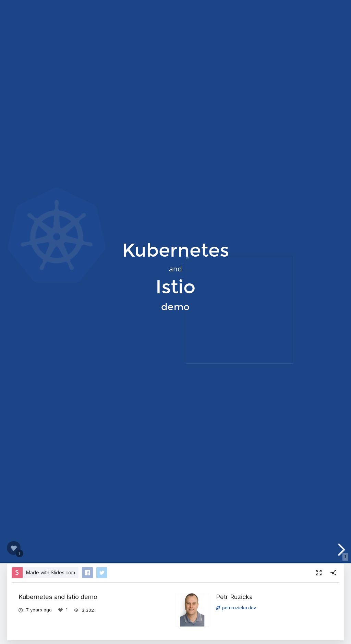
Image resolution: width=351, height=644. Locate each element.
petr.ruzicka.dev (236, 608)
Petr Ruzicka (234, 597)
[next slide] (340, 550)
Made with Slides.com (51, 572)
